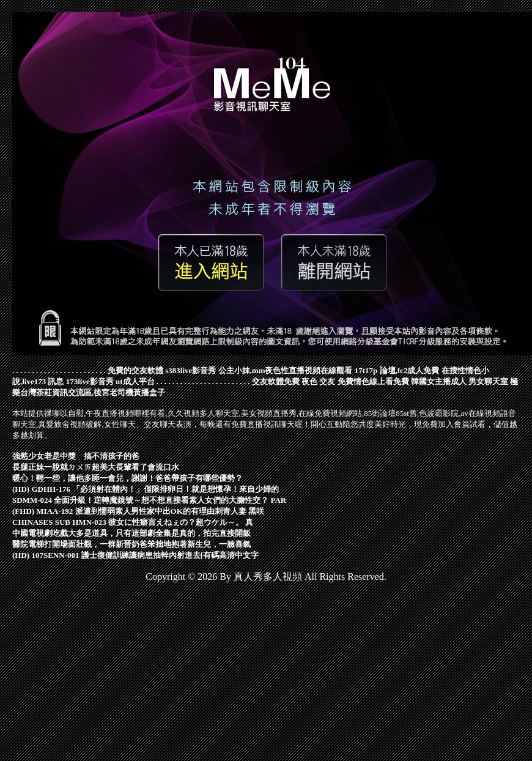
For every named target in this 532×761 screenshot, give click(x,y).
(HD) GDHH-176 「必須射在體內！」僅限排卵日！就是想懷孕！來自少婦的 (146, 489)
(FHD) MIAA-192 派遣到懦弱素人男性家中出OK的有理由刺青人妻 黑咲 (138, 511)
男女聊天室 (488, 381)
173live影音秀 (90, 381)
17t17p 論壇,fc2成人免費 (397, 370)
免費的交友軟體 (135, 370)
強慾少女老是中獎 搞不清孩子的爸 (76, 456)
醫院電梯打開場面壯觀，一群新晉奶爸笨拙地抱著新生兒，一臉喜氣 (131, 544)
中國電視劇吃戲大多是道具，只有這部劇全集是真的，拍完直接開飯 (131, 533)
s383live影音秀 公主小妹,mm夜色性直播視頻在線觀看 (259, 370)
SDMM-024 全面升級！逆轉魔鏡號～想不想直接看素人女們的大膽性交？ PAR (149, 500)
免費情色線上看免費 (373, 381)
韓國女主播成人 (439, 381)
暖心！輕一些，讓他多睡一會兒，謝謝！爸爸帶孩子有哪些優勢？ (127, 478)
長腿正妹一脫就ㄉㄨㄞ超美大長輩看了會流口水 (96, 467)
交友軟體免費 (276, 381)
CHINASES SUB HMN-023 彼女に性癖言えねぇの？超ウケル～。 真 (133, 522)
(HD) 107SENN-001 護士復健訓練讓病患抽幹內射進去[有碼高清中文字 (135, 555)
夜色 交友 (318, 381)
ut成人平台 (135, 381)
